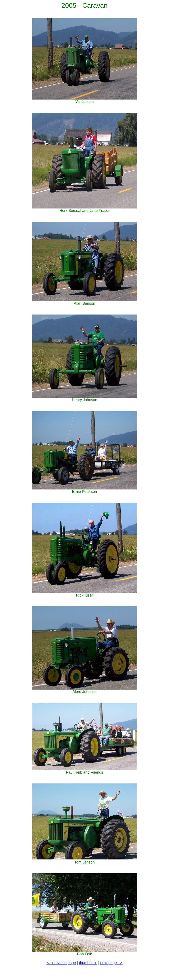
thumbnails (88, 963)
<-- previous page (61, 963)
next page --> (111, 963)
